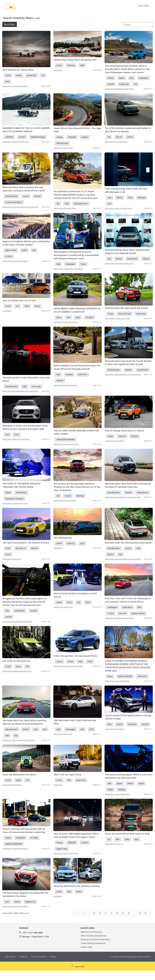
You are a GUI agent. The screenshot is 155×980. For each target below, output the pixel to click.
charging (69, 374)
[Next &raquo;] (151, 913)
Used (127, 839)
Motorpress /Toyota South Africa (15, 86)
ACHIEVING (21, 838)
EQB (7, 735)
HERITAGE (9, 137)
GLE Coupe (36, 386)
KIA (109, 137)
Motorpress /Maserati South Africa (16, 142)
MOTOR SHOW (62, 143)
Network (60, 381)
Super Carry (81, 780)
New (132, 78)
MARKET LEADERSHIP (14, 844)
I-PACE (24, 250)
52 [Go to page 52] (140, 913)
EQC (36, 729)
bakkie (19, 75)
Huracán (33, 611)
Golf (82, 729)
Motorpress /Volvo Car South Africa (119, 208)
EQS (16, 735)
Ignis (82, 543)
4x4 (43, 75)
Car (109, 839)
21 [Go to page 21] (106, 913)
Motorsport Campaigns (15, 499)
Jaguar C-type (62, 849)
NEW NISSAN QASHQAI (65, 439)
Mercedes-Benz (11, 196)
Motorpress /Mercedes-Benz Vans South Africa (21, 207)
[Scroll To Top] (77, 966)
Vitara (27, 306)
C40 (109, 204)
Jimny (69, 602)
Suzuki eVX (132, 724)
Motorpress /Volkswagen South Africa (120, 89)
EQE (121, 554)
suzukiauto (58, 70)
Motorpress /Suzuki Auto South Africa (17, 671)
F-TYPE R (9, 256)
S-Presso (135, 436)
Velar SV (146, 259)
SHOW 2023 (142, 676)
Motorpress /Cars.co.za (12, 559)
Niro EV (119, 137)
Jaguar (119, 783)
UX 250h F (90, 317)
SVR (34, 250)
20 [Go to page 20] (100, 913)
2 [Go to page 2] (84, 913)
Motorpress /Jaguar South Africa (15, 261)
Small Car (71, 65)
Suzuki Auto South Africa (114, 441)
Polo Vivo (123, 613)
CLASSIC (22, 137)
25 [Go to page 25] (129, 913)
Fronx (88, 602)
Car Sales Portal (130, 957)
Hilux (8, 81)
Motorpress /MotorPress (63, 148)
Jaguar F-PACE (11, 250)
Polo (139, 607)
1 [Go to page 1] (79, 913)
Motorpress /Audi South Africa (65, 385)
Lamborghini (20, 611)
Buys (137, 839)
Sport (78, 317)
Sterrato (9, 617)
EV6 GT (130, 137)
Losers (8, 554)
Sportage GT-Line (81, 204)
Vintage (60, 137)
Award (141, 783)
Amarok (111, 84)
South (8, 548)
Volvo (130, 198)
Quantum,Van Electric (14, 202)
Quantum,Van (143, 370)
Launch (111, 78)
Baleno (79, 892)
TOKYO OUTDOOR (125, 676)
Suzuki (59, 65)
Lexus (59, 317)
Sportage (80, 496)
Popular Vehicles (138, 613)
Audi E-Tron (83, 374)
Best (118, 839)
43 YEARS (34, 838)
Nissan (17, 902)
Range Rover (132, 259)
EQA (45, 729)
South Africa (127, 607)
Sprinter (37, 196)
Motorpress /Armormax (63, 734)
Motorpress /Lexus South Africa (66, 322)
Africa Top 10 (21, 548)
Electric (120, 198)
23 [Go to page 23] (117, 913)
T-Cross (111, 613)
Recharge (142, 198)
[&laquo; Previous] (74, 913)
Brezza (37, 306)
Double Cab (31, 75)
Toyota (8, 75)
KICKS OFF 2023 (125, 314)
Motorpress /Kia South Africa (116, 142)
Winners (34, 548)
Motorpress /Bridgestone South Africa (17, 621)
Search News (143, 6)
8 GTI (91, 729)
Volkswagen (143, 78)
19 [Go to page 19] (94, 913)
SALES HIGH (141, 314)
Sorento (68, 496)
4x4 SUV (145, 724)
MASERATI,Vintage (38, 137)
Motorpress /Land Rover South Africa (119, 263)
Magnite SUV (30, 902)
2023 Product (21, 492)
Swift (82, 65)
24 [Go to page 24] (123, 913)
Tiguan (83, 264)
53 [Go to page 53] (145, 913)
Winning (122, 790)
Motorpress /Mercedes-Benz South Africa (19, 740)
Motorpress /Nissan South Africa (66, 444)
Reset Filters (10, 24)
